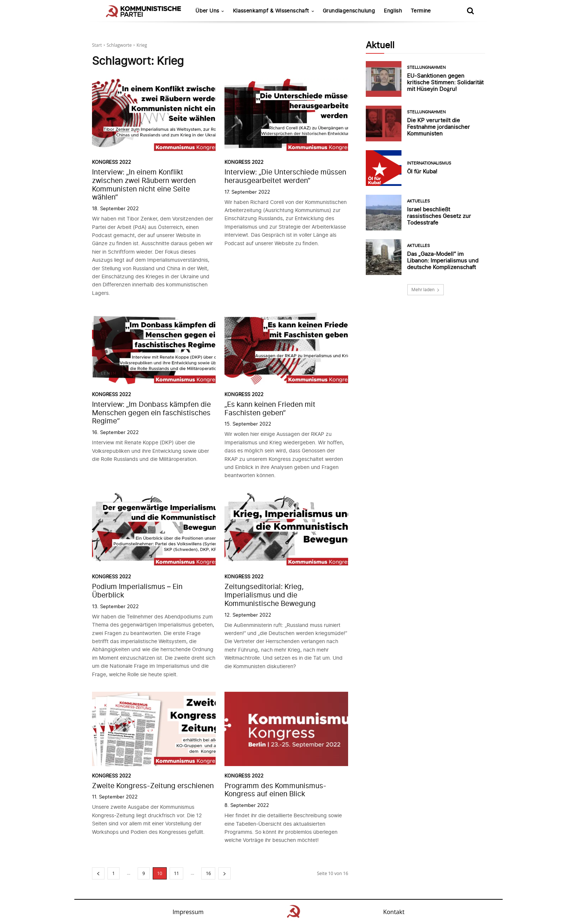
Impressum (188, 912)
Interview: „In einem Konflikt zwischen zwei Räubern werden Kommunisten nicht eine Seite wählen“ (144, 185)
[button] (470, 11)
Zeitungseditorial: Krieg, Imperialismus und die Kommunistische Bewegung (270, 595)
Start (97, 45)
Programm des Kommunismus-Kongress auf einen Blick (275, 790)
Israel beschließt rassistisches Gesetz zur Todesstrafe (439, 216)
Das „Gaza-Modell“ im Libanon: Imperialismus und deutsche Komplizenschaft (443, 260)
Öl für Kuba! (422, 171)
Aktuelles (418, 201)
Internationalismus (429, 163)
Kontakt (394, 912)
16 (208, 873)
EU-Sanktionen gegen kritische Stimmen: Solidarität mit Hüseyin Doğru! (445, 82)
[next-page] (224, 873)
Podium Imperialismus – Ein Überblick (137, 591)
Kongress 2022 (111, 162)
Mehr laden (426, 290)
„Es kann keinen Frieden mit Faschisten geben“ (270, 409)
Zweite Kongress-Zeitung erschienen (153, 786)
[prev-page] (98, 873)
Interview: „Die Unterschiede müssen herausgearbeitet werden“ (285, 176)
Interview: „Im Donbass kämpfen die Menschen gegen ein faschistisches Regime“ (151, 413)
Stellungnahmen (426, 68)
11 (177, 873)
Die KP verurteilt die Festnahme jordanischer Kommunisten (438, 127)
